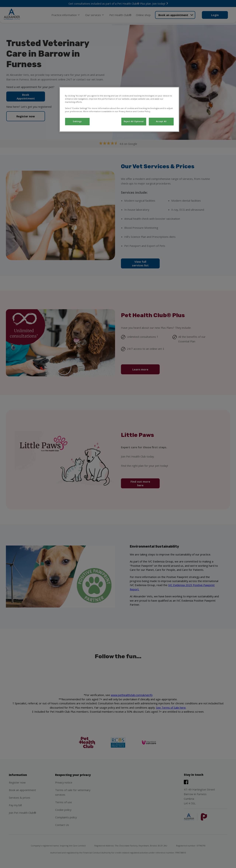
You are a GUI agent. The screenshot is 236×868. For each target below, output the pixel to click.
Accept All (161, 121)
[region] (119, 109)
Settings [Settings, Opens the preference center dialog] (77, 121)
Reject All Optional (134, 121)
